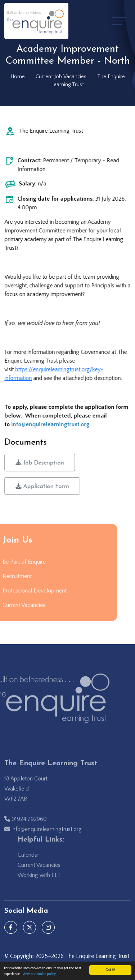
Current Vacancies (47, 865)
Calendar (36, 855)
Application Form (43, 486)
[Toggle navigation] (119, 21)
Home (18, 77)
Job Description (40, 463)
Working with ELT (47, 875)
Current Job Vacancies (61, 77)
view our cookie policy (39, 974)
